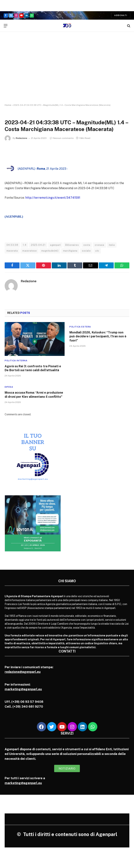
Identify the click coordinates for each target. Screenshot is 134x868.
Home (8, 105)
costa (87, 245)
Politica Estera (80, 327)
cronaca (99, 245)
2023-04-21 (38, 245)
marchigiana (70, 251)
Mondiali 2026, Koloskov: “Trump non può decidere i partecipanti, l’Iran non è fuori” (98, 337)
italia (112, 245)
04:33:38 (12, 245)
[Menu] (6, 26)
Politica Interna (16, 361)
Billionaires (72, 245)
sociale (86, 251)
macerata (12, 251)
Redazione (21, 138)
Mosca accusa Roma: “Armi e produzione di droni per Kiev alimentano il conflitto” (34, 395)
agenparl (55, 245)
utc (97, 251)
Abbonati (121, 15)
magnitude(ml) (50, 251)
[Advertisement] (67, 64)
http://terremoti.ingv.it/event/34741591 (53, 198)
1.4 (24, 245)
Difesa (9, 387)
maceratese (29, 251)
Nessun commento (62, 138)
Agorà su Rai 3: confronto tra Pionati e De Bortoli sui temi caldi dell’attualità (33, 368)
